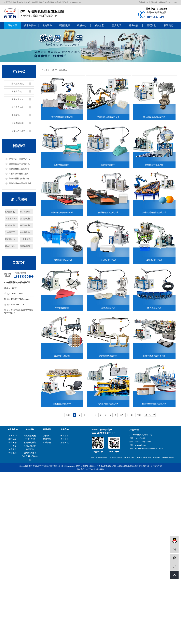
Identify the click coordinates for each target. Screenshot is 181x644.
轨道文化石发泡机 (110, 451)
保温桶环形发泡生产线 (110, 260)
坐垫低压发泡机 (110, 404)
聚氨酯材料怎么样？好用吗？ (21, 178)
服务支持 (134, 25)
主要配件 (16, 115)
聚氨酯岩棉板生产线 (110, 212)
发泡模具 (27, 239)
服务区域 (65, 634)
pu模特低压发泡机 (110, 165)
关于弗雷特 (30, 25)
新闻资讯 (151, 25)
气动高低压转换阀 (11, 232)
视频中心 (82, 25)
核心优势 (13, 630)
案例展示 (47, 627)
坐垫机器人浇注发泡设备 (110, 117)
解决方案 (99, 25)
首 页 (54, 70)
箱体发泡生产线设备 (11, 246)
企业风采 (13, 634)
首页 (68, 606)
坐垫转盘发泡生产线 (63, 547)
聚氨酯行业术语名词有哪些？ (21, 164)
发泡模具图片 (12, 219)
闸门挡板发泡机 (63, 404)
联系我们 (168, 25)
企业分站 (150, 2)
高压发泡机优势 (27, 225)
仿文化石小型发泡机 (21, 131)
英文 (157, 2)
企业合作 (47, 634)
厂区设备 (13, 637)
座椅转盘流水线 (27, 246)
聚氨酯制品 (65, 25)
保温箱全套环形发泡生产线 (63, 595)
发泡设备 (47, 25)
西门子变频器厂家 (11, 225)
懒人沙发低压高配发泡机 (63, 165)
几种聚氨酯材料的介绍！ (20, 174)
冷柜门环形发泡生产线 (110, 547)
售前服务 (65, 627)
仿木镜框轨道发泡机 (63, 499)
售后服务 (65, 630)
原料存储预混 (18, 123)
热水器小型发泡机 (63, 356)
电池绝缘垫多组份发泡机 (63, 117)
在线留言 (142, 2)
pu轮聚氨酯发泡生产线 (110, 308)
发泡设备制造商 (11, 212)
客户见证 (116, 25)
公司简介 (13, 627)
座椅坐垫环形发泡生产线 (110, 499)
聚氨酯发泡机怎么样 (11, 239)
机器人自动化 (18, 107)
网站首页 (13, 25)
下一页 (130, 606)
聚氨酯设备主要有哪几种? (21, 183)
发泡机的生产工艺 (27, 232)
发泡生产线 (17, 91)
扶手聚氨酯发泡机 (27, 212)
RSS (170, 2)
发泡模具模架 (18, 99)
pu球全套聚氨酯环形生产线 (63, 308)
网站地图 (164, 2)
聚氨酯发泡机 (18, 84)
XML (175, 2)
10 (122, 606)
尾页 (139, 606)
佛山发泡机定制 (27, 219)
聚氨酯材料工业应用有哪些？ (21, 169)
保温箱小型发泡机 (110, 356)
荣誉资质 (13, 641)
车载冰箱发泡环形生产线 (63, 260)
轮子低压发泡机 (63, 451)
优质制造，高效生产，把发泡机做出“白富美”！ (21, 159)
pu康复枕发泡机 (63, 212)
